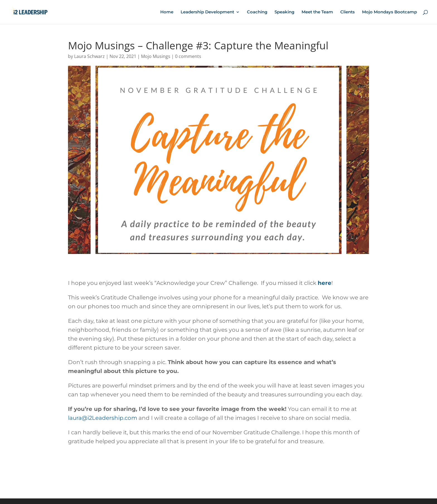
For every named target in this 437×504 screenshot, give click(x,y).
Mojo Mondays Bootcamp (389, 12)
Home (167, 12)
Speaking (284, 12)
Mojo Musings (156, 56)
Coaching (257, 12)
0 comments (188, 56)
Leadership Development (207, 12)
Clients (348, 12)
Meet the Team (317, 12)
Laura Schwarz (89, 56)
